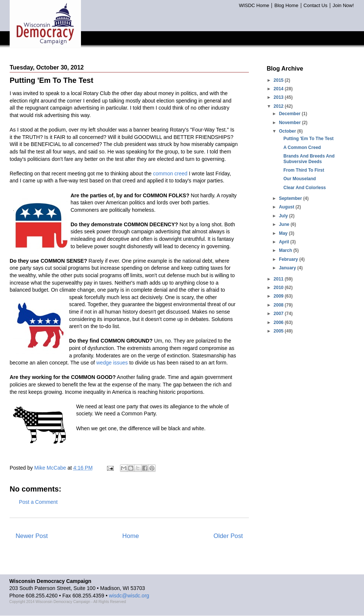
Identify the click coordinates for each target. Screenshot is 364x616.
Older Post (228, 536)
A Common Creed (302, 147)
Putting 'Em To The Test (308, 139)
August (287, 207)
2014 (279, 89)
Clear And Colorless (305, 188)
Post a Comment (38, 502)
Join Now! (343, 6)
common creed (170, 174)
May (284, 233)
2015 (279, 80)
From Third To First (304, 170)
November (290, 123)
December (290, 114)
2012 (279, 106)
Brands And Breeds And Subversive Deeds (309, 159)
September (291, 198)
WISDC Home (254, 6)
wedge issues (112, 363)
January (288, 268)
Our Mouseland (300, 179)
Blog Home (286, 6)
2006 (279, 322)
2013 (279, 97)
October (288, 131)
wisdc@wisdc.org (129, 596)
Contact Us (315, 6)
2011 (279, 279)
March (286, 250)
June (285, 224)
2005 (279, 331)
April (285, 242)
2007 (279, 314)
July (284, 216)
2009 (279, 296)
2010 (279, 288)
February (289, 259)
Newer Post (32, 536)
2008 (279, 305)
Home (131, 536)
